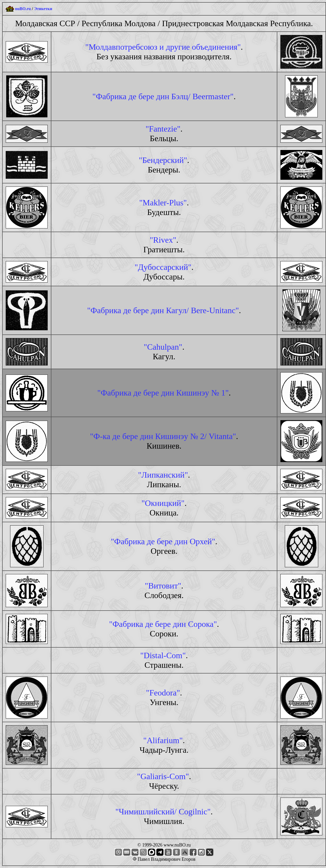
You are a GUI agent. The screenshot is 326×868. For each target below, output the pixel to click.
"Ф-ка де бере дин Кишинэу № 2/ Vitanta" (163, 436)
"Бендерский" (163, 160)
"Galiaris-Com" (163, 776)
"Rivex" (163, 240)
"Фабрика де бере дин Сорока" (163, 624)
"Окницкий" (163, 503)
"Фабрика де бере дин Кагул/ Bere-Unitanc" (163, 310)
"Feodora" (163, 693)
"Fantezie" (163, 129)
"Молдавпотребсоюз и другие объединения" (163, 47)
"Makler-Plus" (163, 203)
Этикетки (43, 9)
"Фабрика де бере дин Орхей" (163, 541)
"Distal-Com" (163, 655)
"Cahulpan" (163, 347)
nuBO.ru (23, 9)
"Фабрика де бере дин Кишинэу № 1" (163, 393)
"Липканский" (163, 475)
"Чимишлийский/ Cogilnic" (163, 812)
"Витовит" (163, 586)
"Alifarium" (163, 740)
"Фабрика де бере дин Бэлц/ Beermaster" (163, 96)
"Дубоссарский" (163, 267)
